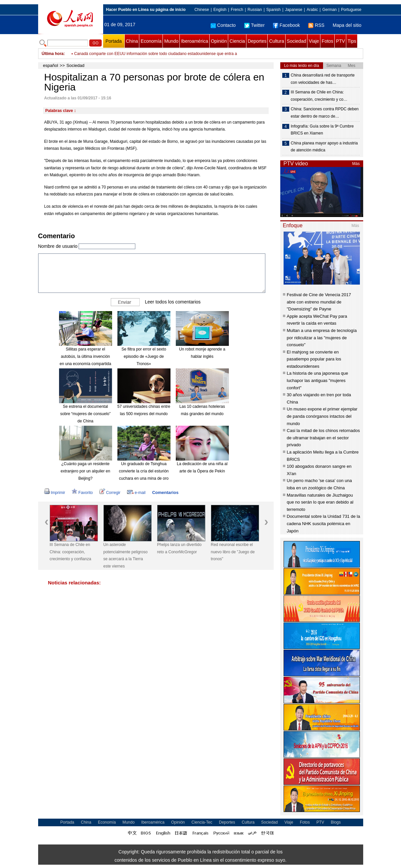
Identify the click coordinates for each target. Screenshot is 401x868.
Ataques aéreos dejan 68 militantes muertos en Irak (120, 54)
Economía (151, 41)
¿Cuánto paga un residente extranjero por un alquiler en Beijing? (85, 471)
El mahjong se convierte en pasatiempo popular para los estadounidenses (314, 359)
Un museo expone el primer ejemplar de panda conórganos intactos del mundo (322, 416)
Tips (352, 41)
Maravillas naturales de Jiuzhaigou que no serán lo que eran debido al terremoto (320, 502)
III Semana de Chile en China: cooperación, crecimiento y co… (319, 96)
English (220, 10)
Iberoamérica (195, 41)
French (237, 10)
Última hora (53, 54)
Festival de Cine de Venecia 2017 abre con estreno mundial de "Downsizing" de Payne (319, 302)
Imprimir (55, 493)
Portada (114, 41)
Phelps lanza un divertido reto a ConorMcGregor (179, 548)
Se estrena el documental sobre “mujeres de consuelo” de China (85, 414)
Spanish (273, 10)
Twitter (254, 25)
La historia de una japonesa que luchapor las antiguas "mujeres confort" (318, 380)
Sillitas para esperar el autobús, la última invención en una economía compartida (85, 356)
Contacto (223, 25)
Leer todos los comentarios (173, 302)
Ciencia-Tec (202, 822)
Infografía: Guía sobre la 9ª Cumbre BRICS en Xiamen (322, 130)
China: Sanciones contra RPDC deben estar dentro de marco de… (325, 113)
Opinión (219, 41)
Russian (255, 10)
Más (356, 164)
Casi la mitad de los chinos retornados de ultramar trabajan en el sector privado (323, 438)
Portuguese (351, 10)
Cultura (276, 41)
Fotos (328, 41)
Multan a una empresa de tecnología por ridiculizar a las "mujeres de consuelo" (322, 338)
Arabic (312, 10)
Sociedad (297, 41)
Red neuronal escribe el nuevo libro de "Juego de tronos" (233, 552)
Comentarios (165, 492)
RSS (316, 25)
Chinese (202, 10)
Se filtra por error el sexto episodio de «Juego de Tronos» (144, 356)
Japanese (294, 10)
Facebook (286, 25)
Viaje (314, 41)
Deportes (257, 41)
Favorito (82, 493)
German (330, 10)
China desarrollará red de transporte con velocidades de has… (323, 79)
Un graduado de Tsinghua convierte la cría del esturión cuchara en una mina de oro (144, 471)
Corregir (110, 493)
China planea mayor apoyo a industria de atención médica (324, 147)
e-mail (136, 493)
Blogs (336, 822)
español (51, 65)
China (132, 41)
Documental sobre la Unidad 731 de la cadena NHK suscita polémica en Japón (324, 523)
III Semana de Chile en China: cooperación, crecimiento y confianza (70, 552)
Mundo (171, 41)
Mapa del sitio (347, 25)
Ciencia (237, 41)
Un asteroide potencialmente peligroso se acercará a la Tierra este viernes (126, 555)
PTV (340, 41)
